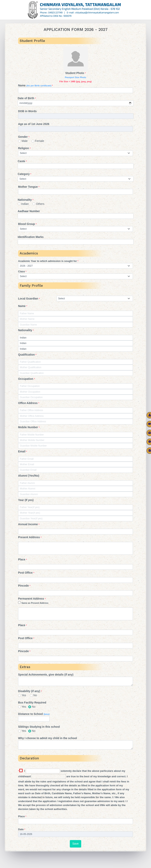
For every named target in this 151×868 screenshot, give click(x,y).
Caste (22, 161)
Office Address (29, 403)
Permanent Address (75, 601)
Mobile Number (29, 427)
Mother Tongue (29, 187)
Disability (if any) (30, 691)
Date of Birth (27, 98)
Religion (24, 148)
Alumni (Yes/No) (29, 476)
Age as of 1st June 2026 (34, 124)
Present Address (30, 537)
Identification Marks (31, 237)
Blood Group (27, 224)
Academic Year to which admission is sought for (48, 261)
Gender (24, 137)
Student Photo (75, 77)
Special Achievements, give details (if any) (46, 675)
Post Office (26, 573)
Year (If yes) (26, 500)
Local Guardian (29, 299)
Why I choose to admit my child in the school (47, 738)
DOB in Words (27, 111)
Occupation (26, 379)
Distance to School (34, 714)
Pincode (24, 586)
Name (35, 85)
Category (24, 174)
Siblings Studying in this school (39, 727)
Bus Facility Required (32, 703)
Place (23, 559)
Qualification (27, 355)
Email (23, 451)
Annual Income (29, 524)
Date (22, 829)
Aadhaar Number (29, 211)
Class (22, 271)
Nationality (26, 200)
